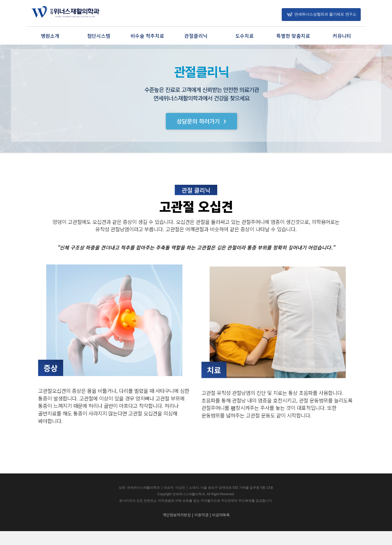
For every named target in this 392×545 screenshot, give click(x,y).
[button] (201, 123)
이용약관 (201, 529)
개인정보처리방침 (177, 529)
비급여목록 (221, 529)
